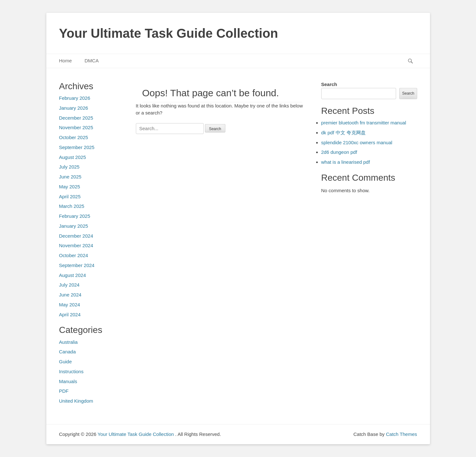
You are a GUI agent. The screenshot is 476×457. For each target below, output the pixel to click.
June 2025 (70, 177)
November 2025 (76, 127)
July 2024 (69, 285)
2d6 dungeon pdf (339, 152)
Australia (68, 342)
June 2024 (70, 295)
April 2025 (70, 197)
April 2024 (70, 315)
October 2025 (74, 137)
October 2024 (74, 255)
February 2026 (75, 98)
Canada (68, 352)
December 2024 (76, 236)
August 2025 (73, 157)
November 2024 (76, 245)
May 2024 (70, 305)
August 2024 (73, 275)
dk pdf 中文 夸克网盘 (343, 133)
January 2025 (74, 226)
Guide (66, 362)
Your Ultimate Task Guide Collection (169, 33)
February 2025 (75, 216)
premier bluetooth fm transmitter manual (364, 123)
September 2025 (77, 147)
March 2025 (72, 206)
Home (66, 61)
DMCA (92, 61)
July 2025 (69, 167)
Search (329, 84)
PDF (64, 391)
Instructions (71, 371)
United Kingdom (76, 401)
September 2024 (77, 265)
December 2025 (76, 118)
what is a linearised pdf (346, 162)
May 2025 (70, 187)
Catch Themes (401, 434)
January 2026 (74, 108)
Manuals (68, 381)
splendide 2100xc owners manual (357, 142)
